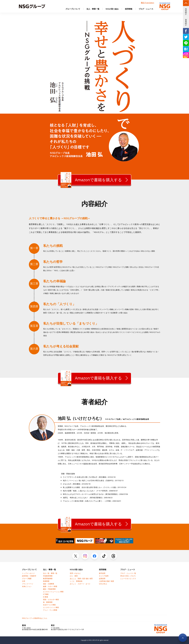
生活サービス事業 (49, 605)
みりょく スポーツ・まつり (80, 584)
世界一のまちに (75, 573)
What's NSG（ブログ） (128, 576)
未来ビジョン (27, 586)
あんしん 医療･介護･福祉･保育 (81, 579)
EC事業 (46, 597)
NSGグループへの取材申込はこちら (35, 618)
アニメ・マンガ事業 (50, 610)
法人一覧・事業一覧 (50, 573)
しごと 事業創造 (76, 581)
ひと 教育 (74, 576)
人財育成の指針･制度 (106, 581)
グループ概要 (27, 579)
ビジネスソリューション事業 (53, 592)
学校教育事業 (48, 576)
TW (186, 37)
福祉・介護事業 (49, 584)
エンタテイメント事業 (51, 607)
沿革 (24, 581)
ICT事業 (46, 594)
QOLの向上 (103, 584)
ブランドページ (28, 584)
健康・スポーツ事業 (50, 586)
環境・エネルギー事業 (51, 600)
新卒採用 (102, 573)
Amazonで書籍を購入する (91, 180)
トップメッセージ (28, 573)
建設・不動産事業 (49, 589)
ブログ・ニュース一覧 (128, 573)
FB (186, 31)
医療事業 (46, 581)
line (186, 43)
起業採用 (102, 579)
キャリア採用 (104, 576)
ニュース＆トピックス (128, 579)
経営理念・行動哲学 (29, 576)
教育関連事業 (48, 579)
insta (186, 55)
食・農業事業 (48, 602)
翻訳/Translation (148, 3)
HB (186, 49)
